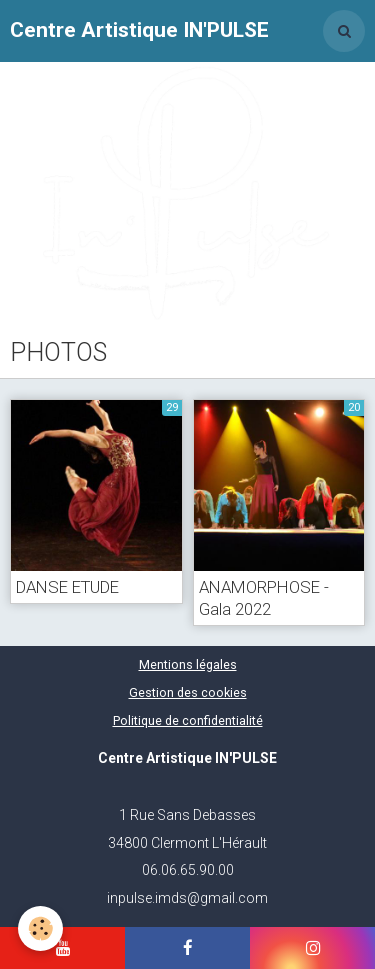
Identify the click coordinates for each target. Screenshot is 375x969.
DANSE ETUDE (67, 587)
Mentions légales (188, 664)
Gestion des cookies (188, 692)
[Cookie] (40, 928)
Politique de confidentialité (188, 720)
